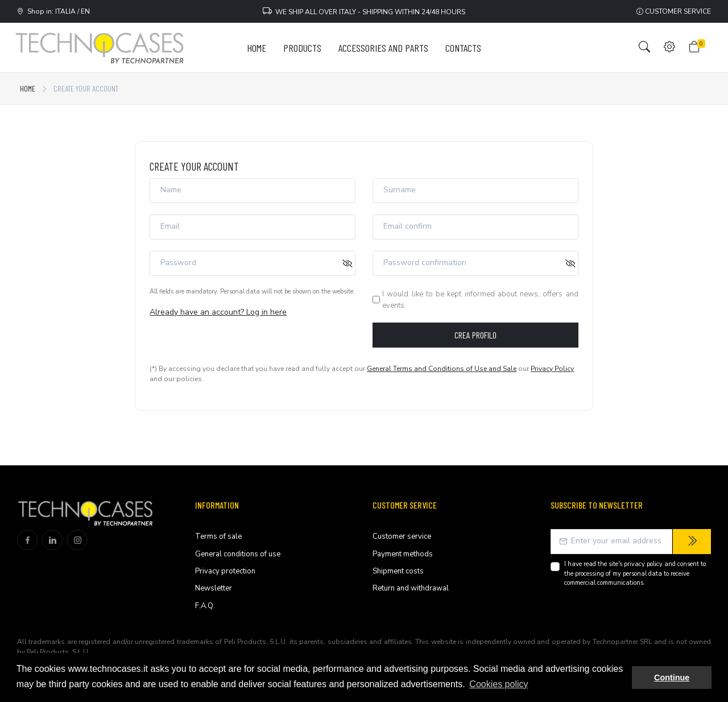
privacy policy (643, 564)
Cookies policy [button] (499, 684)
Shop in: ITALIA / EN (53, 11)
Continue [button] (672, 678)
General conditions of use (238, 554)
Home (28, 88)
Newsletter (214, 588)
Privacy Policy (552, 369)
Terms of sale (218, 536)
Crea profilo (475, 335)
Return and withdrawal (411, 588)
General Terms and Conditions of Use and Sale (442, 369)
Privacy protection (225, 571)
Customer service (674, 11)
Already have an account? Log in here (218, 312)
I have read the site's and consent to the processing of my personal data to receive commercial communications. (635, 573)
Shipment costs (398, 571)
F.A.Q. (205, 606)
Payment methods (403, 554)
